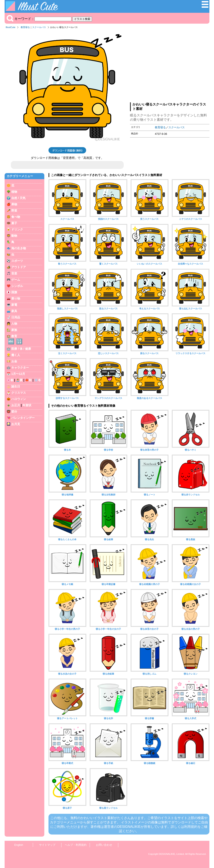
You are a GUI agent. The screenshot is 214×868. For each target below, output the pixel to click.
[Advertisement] (170, 67)
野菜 (14, 211)
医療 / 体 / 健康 (21, 349)
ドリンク (17, 229)
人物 (14, 324)
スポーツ (17, 261)
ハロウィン (19, 399)
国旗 (14, 292)
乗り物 (16, 298)
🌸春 (10, 380)
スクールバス (39, 27)
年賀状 (27, 405)
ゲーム (16, 280)
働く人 (16, 355)
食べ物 (16, 217)
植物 (14, 192)
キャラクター (20, 368)
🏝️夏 (19, 380)
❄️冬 (38, 380)
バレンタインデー (23, 418)
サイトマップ (47, 845)
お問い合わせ (104, 845)
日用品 (16, 317)
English (19, 845)
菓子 (14, 223)
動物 (14, 236)
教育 (14, 336)
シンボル (17, 286)
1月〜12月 (18, 374)
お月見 (16, 424)
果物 (14, 204)
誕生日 (16, 386)
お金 (14, 361)
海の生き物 (19, 248)
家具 (14, 311)
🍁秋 (28, 380)
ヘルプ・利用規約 (76, 845)
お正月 (16, 405)
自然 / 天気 (18, 198)
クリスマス (19, 393)
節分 (14, 411)
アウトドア (19, 267)
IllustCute (11, 27)
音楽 (14, 273)
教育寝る (25, 27)
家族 (14, 330)
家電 (14, 305)
